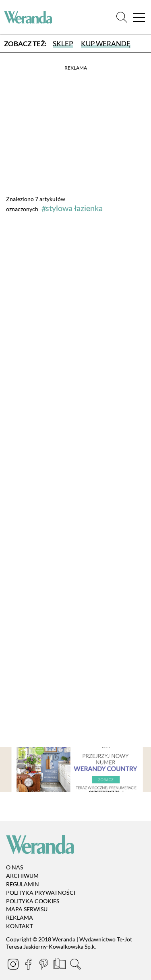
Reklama (20, 917)
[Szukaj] (122, 17)
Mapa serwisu (27, 909)
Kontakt (20, 926)
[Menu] (139, 17)
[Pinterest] (44, 965)
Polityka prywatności (41, 893)
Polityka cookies (33, 901)
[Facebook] (29, 965)
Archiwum (22, 876)
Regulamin (23, 884)
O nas (14, 868)
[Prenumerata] (60, 965)
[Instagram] (14, 965)
